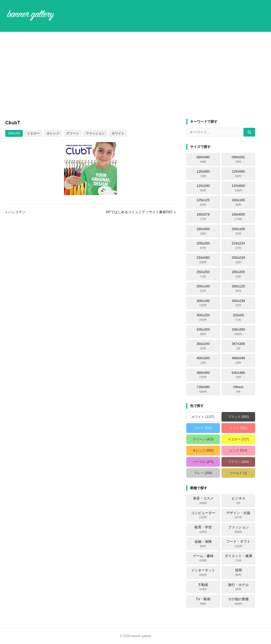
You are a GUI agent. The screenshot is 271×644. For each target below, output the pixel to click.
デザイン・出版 (238, 515)
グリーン (73, 133)
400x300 (203, 360)
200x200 (14, 133)
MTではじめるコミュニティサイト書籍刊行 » (141, 212)
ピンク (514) (238, 450)
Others (238, 389)
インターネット (203, 572)
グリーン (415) (203, 439)
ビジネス (238, 501)
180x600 (203, 231)
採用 (238, 572)
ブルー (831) (203, 428)
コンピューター (203, 515)
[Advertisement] (135, 75)
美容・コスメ (203, 501)
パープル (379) (203, 462)
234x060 (203, 260)
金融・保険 (203, 544)
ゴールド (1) (238, 473)
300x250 (203, 317)
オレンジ (53, 133)
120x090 (238, 174)
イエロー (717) (238, 439)
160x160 (238, 202)
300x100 (203, 288)
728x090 (203, 389)
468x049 (238, 360)
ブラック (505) (238, 417)
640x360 (238, 375)
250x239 (238, 260)
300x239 (238, 303)
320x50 (238, 317)
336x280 (238, 332)
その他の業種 (238, 601)
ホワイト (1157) (203, 417)
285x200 (238, 274)
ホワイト (118, 133)
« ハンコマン (15, 212)
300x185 (203, 303)
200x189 (238, 231)
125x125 (203, 202)
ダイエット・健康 (238, 558)
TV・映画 (203, 601)
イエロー (33, 133)
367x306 (238, 346)
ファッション (95, 133)
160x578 (203, 217)
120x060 (203, 174)
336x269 (203, 332)
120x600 (238, 188)
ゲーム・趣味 (203, 558)
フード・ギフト (238, 544)
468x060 (203, 375)
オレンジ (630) (203, 450)
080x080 (203, 159)
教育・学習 (203, 529)
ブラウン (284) (238, 462)
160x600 (238, 217)
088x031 (238, 159)
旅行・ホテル (238, 587)
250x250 (203, 274)
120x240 (203, 188)
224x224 (238, 246)
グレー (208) (203, 473)
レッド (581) (238, 428)
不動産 (203, 587)
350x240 (203, 346)
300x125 (238, 288)
